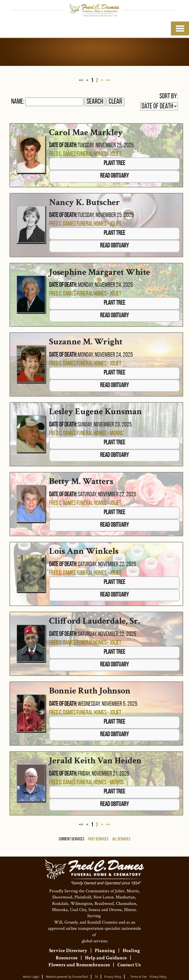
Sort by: (169, 96)
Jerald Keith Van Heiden (95, 761)
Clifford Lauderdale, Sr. (94, 621)
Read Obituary (114, 176)
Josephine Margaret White (100, 272)
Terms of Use (139, 977)
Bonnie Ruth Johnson (90, 691)
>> (108, 81)
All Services (121, 839)
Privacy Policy (113, 977)
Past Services (98, 839)
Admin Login (31, 977)
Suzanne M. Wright (86, 342)
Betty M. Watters (81, 481)
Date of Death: (63, 146)
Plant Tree (114, 164)
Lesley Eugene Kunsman (95, 412)
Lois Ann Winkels (84, 551)
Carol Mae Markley (86, 133)
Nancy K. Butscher (84, 202)
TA (96, 977)
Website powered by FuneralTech (67, 977)
